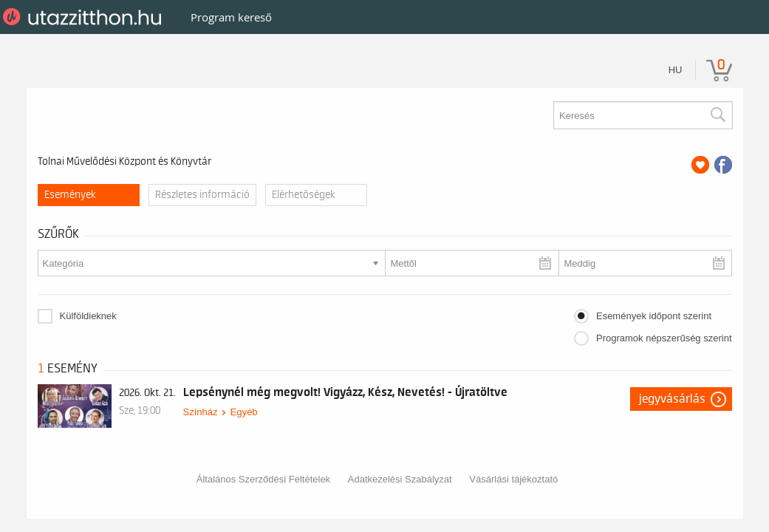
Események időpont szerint (654, 316)
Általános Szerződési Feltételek (263, 479)
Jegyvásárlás (672, 399)
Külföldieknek (88, 316)
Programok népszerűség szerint (664, 338)
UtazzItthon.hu (85, 17)
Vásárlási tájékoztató (513, 479)
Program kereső (231, 17)
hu (676, 70)
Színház (201, 412)
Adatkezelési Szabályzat (400, 479)
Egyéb (244, 412)
